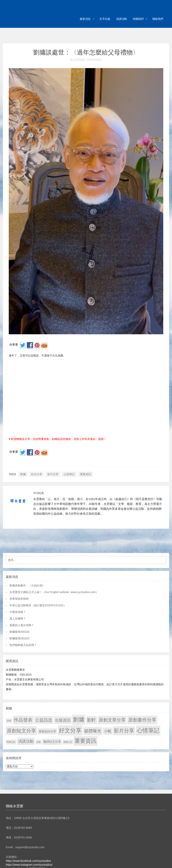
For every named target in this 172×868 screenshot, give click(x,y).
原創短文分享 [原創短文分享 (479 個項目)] (21, 731)
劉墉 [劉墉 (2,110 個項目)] (79, 720)
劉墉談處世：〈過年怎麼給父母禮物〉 (86, 52)
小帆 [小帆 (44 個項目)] (108, 731)
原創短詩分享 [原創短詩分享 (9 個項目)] (47, 731)
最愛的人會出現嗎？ (22, 625)
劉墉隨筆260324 (20, 632)
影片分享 (53, 474)
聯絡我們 (158, 19)
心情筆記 (69, 474)
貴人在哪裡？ (18, 619)
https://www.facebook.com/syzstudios (28, 861)
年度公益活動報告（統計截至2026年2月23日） (38, 605)
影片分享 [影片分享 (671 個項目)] (124, 731)
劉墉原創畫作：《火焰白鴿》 (27, 585)
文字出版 (105, 19)
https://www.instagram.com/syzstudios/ (29, 865)
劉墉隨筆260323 (20, 638)
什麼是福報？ (18, 612)
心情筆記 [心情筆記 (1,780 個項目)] (148, 730)
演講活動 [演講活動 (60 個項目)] (26, 741)
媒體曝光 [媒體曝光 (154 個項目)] (93, 731)
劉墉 (23, 474)
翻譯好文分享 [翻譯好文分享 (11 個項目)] (52, 742)
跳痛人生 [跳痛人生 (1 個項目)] (68, 742)
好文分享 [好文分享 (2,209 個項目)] (70, 730)
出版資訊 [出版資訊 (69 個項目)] (63, 720)
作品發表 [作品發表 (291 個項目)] (23, 720)
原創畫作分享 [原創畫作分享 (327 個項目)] (142, 720)
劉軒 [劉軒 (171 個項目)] (92, 720)
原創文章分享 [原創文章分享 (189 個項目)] (112, 720)
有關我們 (138, 19)
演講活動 (121, 19)
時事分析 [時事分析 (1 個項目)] (11, 742)
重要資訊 (86, 474)
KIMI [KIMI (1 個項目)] (9, 721)
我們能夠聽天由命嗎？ (23, 645)
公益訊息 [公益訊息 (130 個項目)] (44, 720)
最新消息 (85, 19)
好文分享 (37, 474)
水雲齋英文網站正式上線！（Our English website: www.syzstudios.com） (54, 592)
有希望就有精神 (19, 599)
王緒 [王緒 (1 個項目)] (38, 742)
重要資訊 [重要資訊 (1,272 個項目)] (86, 741)
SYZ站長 (39, 493)
